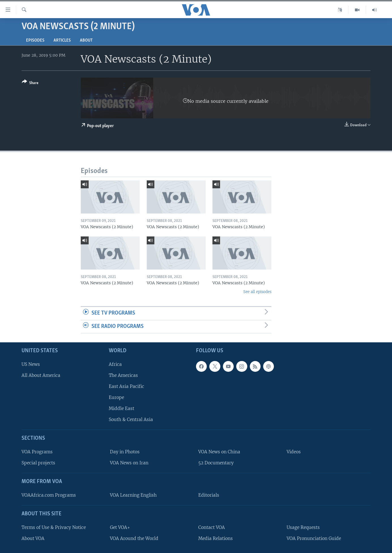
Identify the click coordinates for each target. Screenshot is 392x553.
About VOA (33, 538)
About (86, 40)
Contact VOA (212, 527)
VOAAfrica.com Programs (49, 495)
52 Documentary (216, 463)
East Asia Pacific (126, 386)
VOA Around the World (134, 538)
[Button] (30, 83)
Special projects (38, 463)
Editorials (209, 495)
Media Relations (216, 538)
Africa (115, 364)
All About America (41, 375)
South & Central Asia (131, 419)
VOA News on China (219, 452)
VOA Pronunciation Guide (314, 538)
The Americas (123, 375)
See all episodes (257, 292)
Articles (62, 40)
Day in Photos (125, 452)
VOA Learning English (133, 495)
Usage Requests (303, 527)
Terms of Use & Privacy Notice (54, 527)
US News (31, 364)
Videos (294, 452)
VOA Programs (37, 452)
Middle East (122, 408)
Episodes (35, 40)
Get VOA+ (120, 527)
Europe (116, 397)
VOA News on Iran (129, 463)
